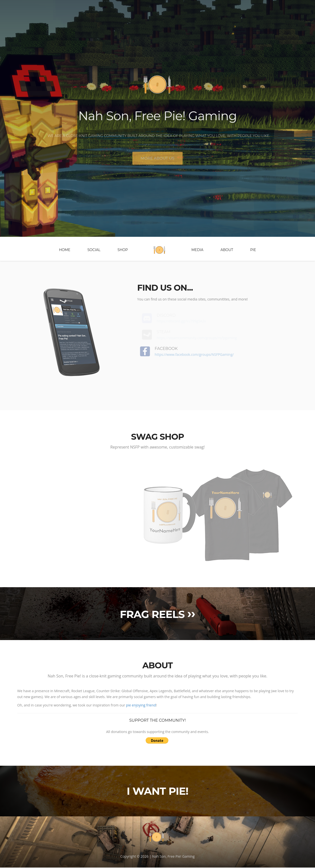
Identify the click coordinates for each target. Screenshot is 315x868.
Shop (123, 250)
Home (65, 250)
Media (197, 250)
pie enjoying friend (141, 706)
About (227, 250)
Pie (253, 250)
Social (94, 250)
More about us (157, 161)
